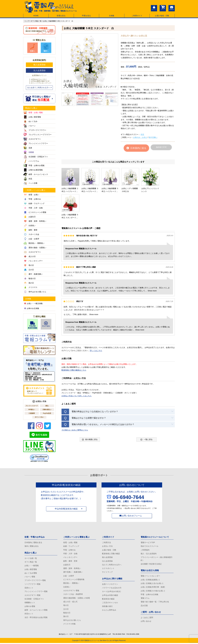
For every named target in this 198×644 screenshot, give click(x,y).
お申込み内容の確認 (110, 596)
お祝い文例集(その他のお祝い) (153, 591)
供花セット (29, 614)
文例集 (112, 16)
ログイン (154, 8)
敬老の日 (67, 613)
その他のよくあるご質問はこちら (75, 403)
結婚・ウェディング (71, 546)
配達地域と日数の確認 (111, 554)
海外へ (46, 48)
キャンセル (46, 324)
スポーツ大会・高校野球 (73, 595)
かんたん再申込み (109, 611)
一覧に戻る (146, 412)
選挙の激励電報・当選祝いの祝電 (77, 599)
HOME (36, 16)
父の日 (66, 610)
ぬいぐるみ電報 (31, 573)
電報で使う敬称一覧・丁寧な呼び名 (155, 602)
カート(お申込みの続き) (111, 592)
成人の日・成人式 (70, 602)
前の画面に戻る (90, 412)
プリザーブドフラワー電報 (35, 581)
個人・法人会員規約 (149, 554)
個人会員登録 (39, 65)
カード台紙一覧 (31, 558)
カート (163, 8)
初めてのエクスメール (150, 546)
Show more (152, 264)
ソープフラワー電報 (32, 584)
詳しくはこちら (96, 324)
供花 (142, 134)
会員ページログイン (110, 584)
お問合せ (172, 8)
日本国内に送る (136, 148)
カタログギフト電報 (32, 596)
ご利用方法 (106, 542)
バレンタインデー (70, 557)
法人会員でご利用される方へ (39, 88)
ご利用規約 (145, 550)
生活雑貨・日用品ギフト (34, 599)
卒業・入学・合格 (70, 554)
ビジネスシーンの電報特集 (74, 580)
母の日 (66, 606)
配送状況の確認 (108, 599)
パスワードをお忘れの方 (112, 588)
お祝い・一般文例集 (33, 303)
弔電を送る (86, 16)
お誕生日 (67, 565)
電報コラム (145, 599)
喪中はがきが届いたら (72, 621)
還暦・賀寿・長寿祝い (72, 569)
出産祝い (67, 587)
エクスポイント (108, 569)
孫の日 (66, 617)
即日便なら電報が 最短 (39, 99)
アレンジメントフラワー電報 (36, 592)
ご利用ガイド (137, 16)
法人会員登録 (39, 70)
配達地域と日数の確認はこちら (74, 343)
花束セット (29, 588)
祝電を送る (61, 16)
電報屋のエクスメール (92, 641)
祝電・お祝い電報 (70, 542)
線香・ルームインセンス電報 (36, 611)
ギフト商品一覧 (31, 562)
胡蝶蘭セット (30, 603)
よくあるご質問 (147, 618)
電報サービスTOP (148, 542)
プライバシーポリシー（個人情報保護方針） (157, 559)
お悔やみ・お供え (140, 137)
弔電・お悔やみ (69, 550)
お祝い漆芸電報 (31, 569)
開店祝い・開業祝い (71, 584)
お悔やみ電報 (30, 607)
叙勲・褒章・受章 (70, 561)
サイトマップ (107, 572)
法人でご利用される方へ (112, 565)
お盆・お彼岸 (69, 576)
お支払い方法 (107, 546)
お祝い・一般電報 (32, 566)
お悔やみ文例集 (32, 308)
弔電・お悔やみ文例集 (150, 595)
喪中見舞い (153, 137)
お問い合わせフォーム (132, 516)
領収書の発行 (107, 607)
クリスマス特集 (69, 625)
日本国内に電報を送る (33, 542)
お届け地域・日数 (162, 16)
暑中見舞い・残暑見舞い (73, 572)
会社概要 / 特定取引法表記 (151, 564)
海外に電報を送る (32, 546)
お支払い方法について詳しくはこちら (77, 369)
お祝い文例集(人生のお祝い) (152, 584)
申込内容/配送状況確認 (33, 325)
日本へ (33, 48)
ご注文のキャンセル (110, 603)
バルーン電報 (30, 577)
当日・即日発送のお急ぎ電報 (36, 618)
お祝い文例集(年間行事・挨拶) (153, 587)
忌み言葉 (144, 606)
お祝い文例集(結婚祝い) (150, 580)
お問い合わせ (146, 622)
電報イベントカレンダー (150, 576)
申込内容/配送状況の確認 (66, 509)
